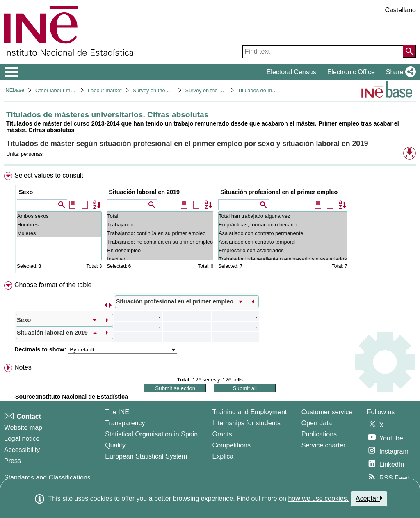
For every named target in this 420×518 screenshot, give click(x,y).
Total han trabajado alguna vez (283, 216)
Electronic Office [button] (351, 72)
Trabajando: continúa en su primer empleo (160, 233)
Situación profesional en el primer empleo (279, 192)
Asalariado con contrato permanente (283, 233)
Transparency (125, 423)
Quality (115, 445)
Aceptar (369, 498)
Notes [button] (23, 367)
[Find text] (323, 52)
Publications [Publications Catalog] (319, 434)
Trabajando (160, 225)
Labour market (105, 90)
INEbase (14, 90)
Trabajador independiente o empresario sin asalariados (283, 259)
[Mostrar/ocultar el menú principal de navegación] (12, 72)
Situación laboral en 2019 (144, 192)
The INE (117, 412)
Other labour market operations (72, 90)
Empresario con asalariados (283, 250)
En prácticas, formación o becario (283, 225)
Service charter (324, 445)
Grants (222, 434)
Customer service (327, 412)
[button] (399, 72)
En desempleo (160, 250)
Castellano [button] (400, 10)
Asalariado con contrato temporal (283, 242)
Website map (23, 428)
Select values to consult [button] (49, 175)
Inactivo (160, 259)
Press (13, 461)
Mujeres (59, 233)
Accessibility (22, 450)
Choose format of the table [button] (53, 285)
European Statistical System (146, 456)
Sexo (26, 192)
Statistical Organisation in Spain (151, 434)
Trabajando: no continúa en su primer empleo (160, 242)
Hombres (59, 225)
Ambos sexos (59, 216)
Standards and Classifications (47, 478)
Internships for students (247, 423)
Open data (317, 423)
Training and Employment (250, 412)
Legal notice (22, 439)
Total (160, 216)
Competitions (232, 445)
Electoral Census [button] (291, 72)
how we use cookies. (318, 499)
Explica (223, 456)
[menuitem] (210, 224)
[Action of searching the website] (409, 51)
